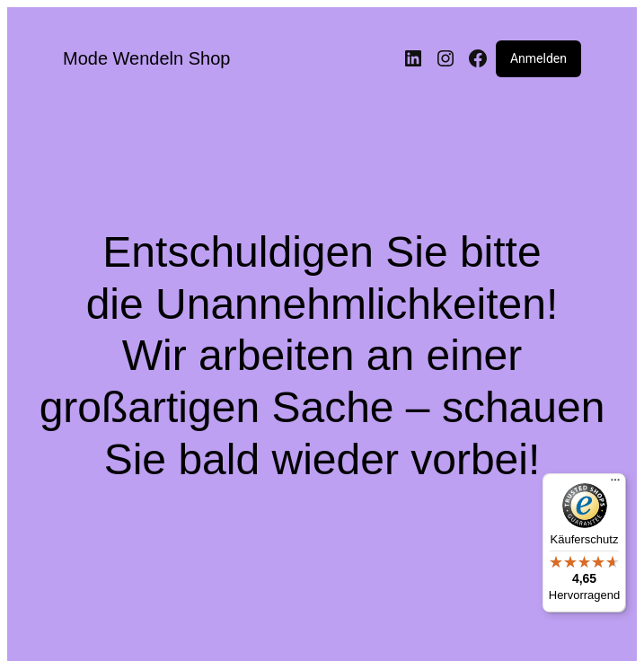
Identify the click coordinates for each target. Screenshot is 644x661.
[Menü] (615, 484)
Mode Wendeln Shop (146, 58)
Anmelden (538, 58)
